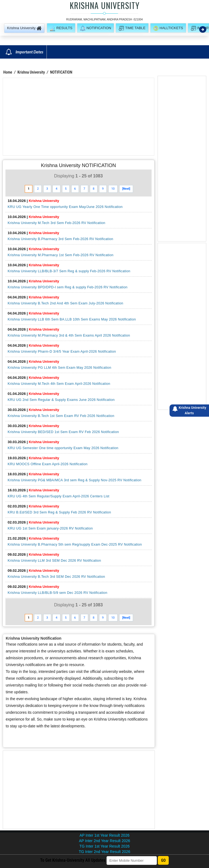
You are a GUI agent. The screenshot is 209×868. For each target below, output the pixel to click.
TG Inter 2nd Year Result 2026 (104, 852)
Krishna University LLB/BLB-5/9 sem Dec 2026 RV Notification (57, 593)
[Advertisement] (79, 117)
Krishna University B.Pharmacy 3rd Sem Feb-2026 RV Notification (60, 239)
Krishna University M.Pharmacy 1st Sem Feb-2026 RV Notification (61, 255)
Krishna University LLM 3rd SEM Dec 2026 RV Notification (54, 561)
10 (113, 189)
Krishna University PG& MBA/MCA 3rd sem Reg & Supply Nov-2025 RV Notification (74, 480)
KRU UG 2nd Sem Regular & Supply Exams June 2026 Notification (61, 400)
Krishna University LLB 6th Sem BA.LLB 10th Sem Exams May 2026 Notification (72, 319)
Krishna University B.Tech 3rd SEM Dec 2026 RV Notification (56, 577)
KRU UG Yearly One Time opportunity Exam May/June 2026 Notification (65, 207)
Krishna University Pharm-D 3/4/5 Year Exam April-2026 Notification (62, 352)
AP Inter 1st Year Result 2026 (104, 835)
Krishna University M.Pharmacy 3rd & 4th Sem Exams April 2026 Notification (69, 335)
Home (8, 72)
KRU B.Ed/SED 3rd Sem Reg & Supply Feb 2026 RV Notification (59, 512)
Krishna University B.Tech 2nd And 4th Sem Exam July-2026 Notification (65, 303)
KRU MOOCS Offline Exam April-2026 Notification (48, 464)
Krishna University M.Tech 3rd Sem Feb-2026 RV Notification (56, 223)
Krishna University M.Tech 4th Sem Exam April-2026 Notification (59, 384)
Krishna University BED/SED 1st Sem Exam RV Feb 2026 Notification (63, 432)
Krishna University (31, 72)
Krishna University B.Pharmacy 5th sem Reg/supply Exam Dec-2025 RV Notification (75, 545)
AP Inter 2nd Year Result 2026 (104, 841)
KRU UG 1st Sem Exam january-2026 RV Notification (50, 528)
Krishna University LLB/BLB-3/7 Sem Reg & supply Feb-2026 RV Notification (69, 271)
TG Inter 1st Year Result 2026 (104, 846)
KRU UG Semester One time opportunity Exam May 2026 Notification (63, 448)
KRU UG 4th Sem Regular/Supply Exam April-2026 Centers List (59, 496)
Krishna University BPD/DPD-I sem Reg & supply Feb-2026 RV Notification (67, 287)
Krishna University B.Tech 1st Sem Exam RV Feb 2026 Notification (61, 416)
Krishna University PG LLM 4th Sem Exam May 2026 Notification (59, 368)
